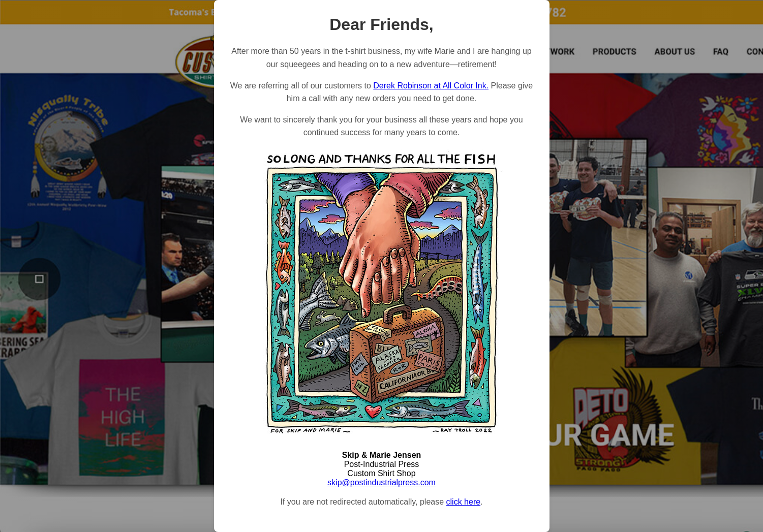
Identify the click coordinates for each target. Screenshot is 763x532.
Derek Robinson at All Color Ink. (431, 86)
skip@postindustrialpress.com (382, 482)
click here (464, 502)
